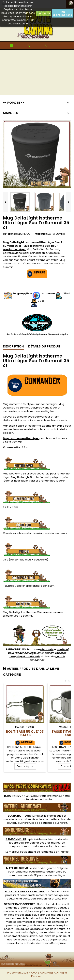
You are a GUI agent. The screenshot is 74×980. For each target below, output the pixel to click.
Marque (40, 234)
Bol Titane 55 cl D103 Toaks (25, 733)
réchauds (47, 649)
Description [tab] (13, 346)
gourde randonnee (39, 925)
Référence (10, 234)
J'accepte (44, 13)
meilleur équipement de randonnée (32, 852)
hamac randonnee (33, 846)
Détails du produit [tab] (44, 346)
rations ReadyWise (54, 943)
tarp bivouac (57, 846)
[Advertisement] (37, 73)
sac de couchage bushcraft (49, 823)
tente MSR (61, 899)
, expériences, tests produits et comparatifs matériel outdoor (37, 893)
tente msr (58, 918)
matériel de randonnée (37, 799)
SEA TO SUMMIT (56, 234)
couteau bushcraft (18, 823)
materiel (24, 819)
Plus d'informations (62, 13)
